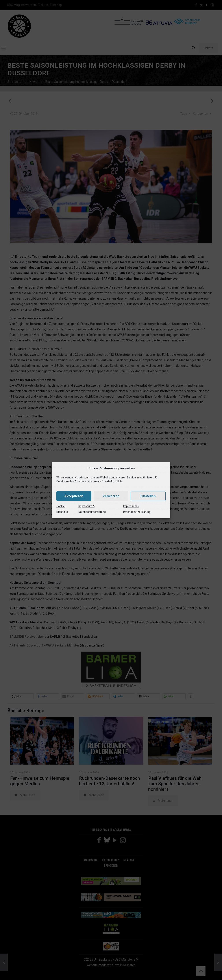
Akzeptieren (74, 496)
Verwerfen (111, 496)
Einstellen (148, 496)
